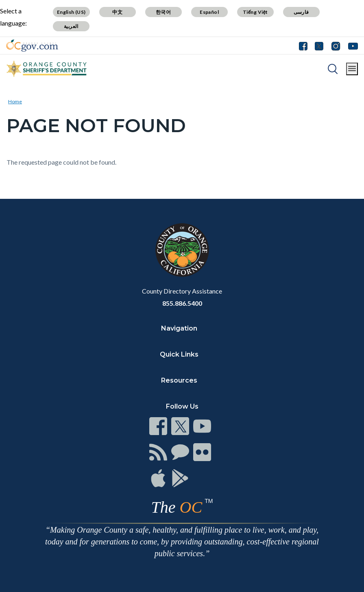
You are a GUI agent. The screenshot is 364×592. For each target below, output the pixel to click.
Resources (179, 380)
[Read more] (32, 46)
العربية (71, 26)
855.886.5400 (182, 303)
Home (15, 101)
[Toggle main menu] (352, 69)
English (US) (71, 12)
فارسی (301, 12)
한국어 (163, 12)
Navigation (179, 328)
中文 (117, 12)
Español (209, 12)
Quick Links (179, 354)
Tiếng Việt (255, 12)
